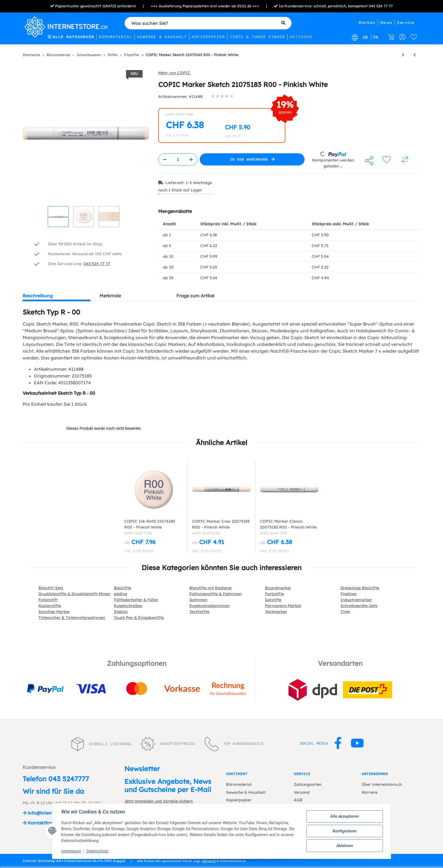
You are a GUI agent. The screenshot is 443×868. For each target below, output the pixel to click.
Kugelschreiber (128, 606)
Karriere (370, 792)
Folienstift (48, 600)
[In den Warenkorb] (252, 159)
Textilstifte (199, 612)
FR (376, 37)
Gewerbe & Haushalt (162, 37)
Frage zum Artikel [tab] (195, 296)
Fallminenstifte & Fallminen (215, 594)
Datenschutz (97, 851)
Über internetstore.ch (382, 784)
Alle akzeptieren (345, 816)
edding (120, 594)
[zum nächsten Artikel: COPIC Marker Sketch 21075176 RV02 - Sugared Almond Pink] (403, 55)
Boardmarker (278, 588)
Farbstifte (274, 594)
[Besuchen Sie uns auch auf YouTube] (357, 743)
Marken (367, 23)
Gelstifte (273, 600)
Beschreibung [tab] (38, 296)
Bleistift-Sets (51, 588)
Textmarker (276, 612)
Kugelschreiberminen (209, 606)
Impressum (71, 851)
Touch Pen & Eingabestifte (139, 618)
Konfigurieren (345, 831)
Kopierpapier (208, 37)
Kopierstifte (50, 606)
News (386, 23)
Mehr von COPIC (174, 73)
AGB (298, 800)
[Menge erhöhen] (191, 159)
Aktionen (301, 37)
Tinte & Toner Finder (257, 37)
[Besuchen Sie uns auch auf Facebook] (338, 743)
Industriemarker (356, 600)
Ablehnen (345, 846)
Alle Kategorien (71, 37)
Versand (302, 792)
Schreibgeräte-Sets (359, 606)
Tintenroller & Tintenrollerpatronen (72, 618)
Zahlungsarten (308, 784)
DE (365, 37)
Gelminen (198, 600)
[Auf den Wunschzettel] (386, 160)
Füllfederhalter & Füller (136, 600)
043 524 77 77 (381, 6)
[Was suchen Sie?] (208, 23)
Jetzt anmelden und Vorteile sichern (158, 801)
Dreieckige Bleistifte (360, 588)
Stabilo (121, 612)
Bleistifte (122, 588)
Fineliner (349, 594)
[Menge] (178, 159)
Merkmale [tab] (110, 296)
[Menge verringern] (165, 159)
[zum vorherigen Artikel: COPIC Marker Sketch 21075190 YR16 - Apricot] (415, 55)
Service (406, 23)
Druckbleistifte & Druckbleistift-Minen (74, 594)
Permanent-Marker (283, 606)
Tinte (345, 612)
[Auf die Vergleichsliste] (405, 160)
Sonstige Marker (54, 612)
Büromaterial (116, 37)
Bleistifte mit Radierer (211, 588)
